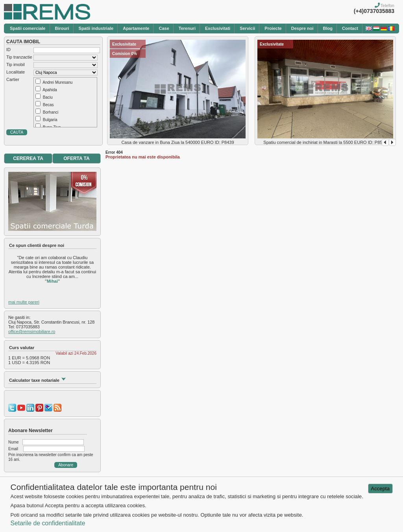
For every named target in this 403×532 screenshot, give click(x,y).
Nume (14, 442)
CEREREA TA (28, 158)
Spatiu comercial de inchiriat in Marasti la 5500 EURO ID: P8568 (325, 142)
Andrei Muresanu (57, 82)
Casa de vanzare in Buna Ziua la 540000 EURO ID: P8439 (177, 142)
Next (392, 142)
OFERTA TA (76, 158)
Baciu (48, 97)
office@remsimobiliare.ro (32, 331)
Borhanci (51, 112)
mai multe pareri (24, 302)
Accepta (380, 489)
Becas (48, 105)
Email (13, 449)
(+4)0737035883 (374, 11)
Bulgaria (50, 120)
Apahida (50, 90)
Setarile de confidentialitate (48, 523)
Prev (385, 142)
